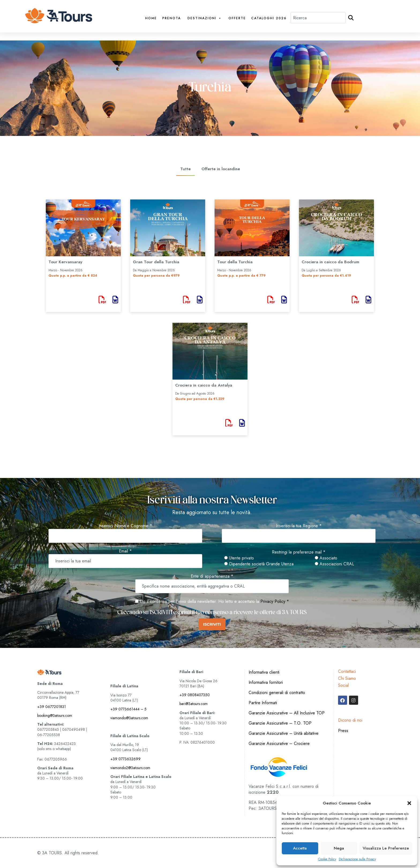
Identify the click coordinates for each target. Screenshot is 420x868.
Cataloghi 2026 (269, 18)
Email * (125, 551)
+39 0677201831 (52, 707)
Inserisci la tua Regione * (299, 526)
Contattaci (347, 671)
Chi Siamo (347, 678)
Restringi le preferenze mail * (299, 552)
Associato (326, 558)
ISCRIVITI (212, 624)
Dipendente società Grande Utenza (259, 564)
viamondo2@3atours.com (130, 768)
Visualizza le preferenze (386, 848)
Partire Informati (263, 703)
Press (343, 731)
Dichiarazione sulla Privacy (357, 859)
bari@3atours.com (194, 704)
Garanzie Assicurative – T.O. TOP (280, 723)
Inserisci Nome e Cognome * (125, 526)
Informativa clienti (264, 672)
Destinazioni (205, 18)
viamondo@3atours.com (129, 718)
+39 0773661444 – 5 (128, 709)
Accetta (300, 848)
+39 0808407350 (195, 695)
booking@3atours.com (55, 715)
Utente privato (239, 558)
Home (151, 18)
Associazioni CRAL (334, 564)
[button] (409, 803)
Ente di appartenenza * (212, 576)
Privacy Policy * (275, 601)
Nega (339, 848)
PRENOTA (172, 18)
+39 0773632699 (125, 759)
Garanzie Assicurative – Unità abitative (284, 733)
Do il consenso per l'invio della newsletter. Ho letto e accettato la (197, 601)
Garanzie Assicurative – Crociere (279, 743)
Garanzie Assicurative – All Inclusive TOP (287, 713)
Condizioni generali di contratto (277, 693)
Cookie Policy (327, 859)
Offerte (237, 18)
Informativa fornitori (266, 682)
